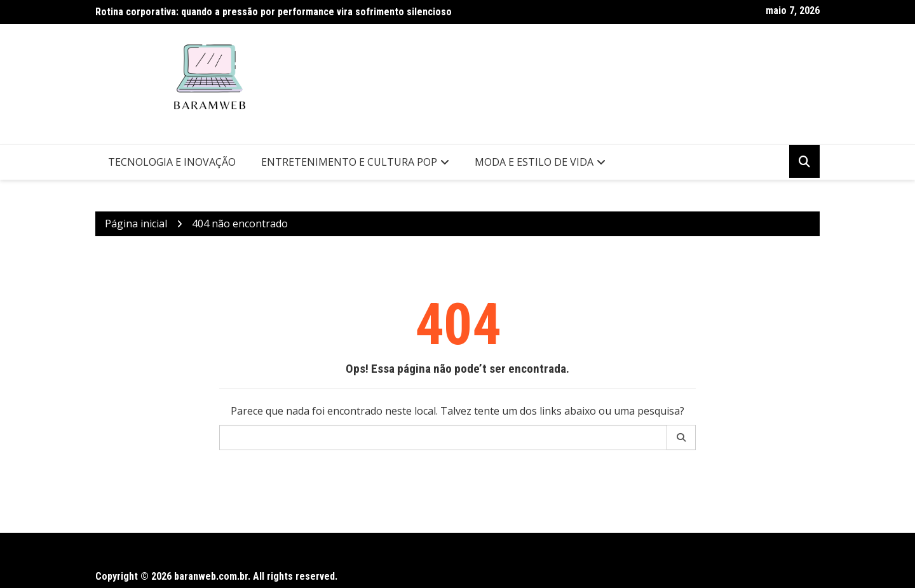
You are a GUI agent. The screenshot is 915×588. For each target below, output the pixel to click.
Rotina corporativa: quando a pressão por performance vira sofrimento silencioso (274, 12)
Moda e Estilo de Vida (534, 162)
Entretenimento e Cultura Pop (349, 162)
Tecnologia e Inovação (172, 162)
